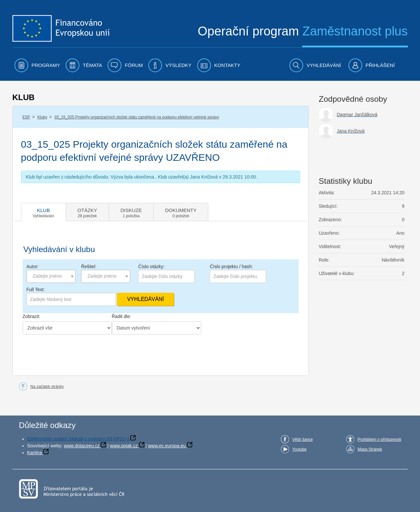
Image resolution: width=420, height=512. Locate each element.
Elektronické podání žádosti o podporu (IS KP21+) (78, 439)
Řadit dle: (122, 316)
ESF (26, 117)
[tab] (44, 212)
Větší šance (303, 439)
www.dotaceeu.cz (82, 446)
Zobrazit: (31, 316)
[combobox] (51, 276)
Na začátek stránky (47, 387)
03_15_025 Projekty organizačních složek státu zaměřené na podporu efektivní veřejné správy (137, 117)
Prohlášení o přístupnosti (379, 439)
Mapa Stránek (370, 449)
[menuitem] (37, 65)
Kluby (42, 117)
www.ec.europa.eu (167, 446)
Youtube (300, 449)
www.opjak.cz (124, 446)
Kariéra (35, 453)
